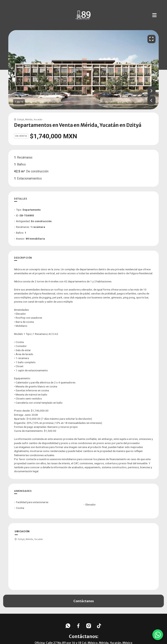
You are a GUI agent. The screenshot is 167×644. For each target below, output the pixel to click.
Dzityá (21, 119)
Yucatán (38, 119)
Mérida (29, 119)
